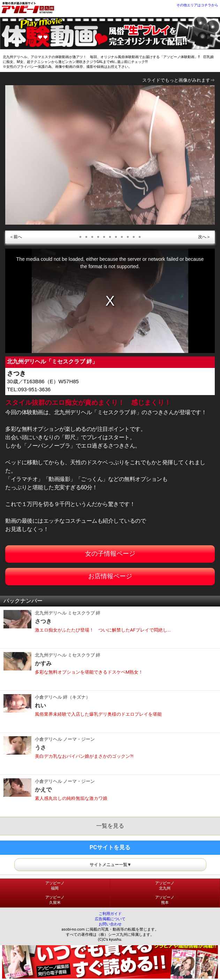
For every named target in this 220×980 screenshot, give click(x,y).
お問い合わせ (110, 924)
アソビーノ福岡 (55, 886)
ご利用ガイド (110, 914)
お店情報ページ (110, 576)
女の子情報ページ (110, 553)
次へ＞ (204, 237)
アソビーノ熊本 (165, 900)
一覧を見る (110, 826)
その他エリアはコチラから (197, 5)
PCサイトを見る (110, 847)
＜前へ (16, 237)
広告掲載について (110, 919)
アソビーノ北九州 (165, 886)
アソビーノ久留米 (55, 900)
